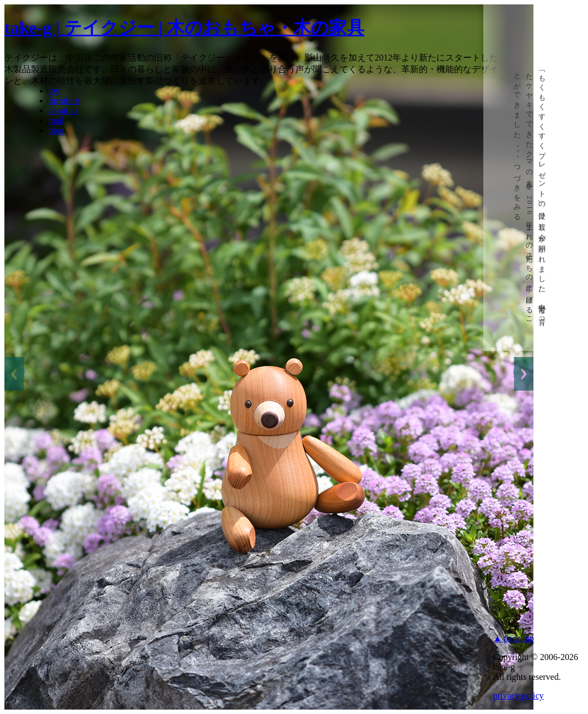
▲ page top (514, 638)
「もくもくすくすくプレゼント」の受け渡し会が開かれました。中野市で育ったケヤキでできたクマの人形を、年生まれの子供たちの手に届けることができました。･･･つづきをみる (530, 196)
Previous (15, 374)
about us (63, 110)
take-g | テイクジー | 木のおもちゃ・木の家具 (184, 28)
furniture (64, 101)
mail (56, 120)
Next (523, 374)
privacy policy (519, 696)
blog (56, 130)
